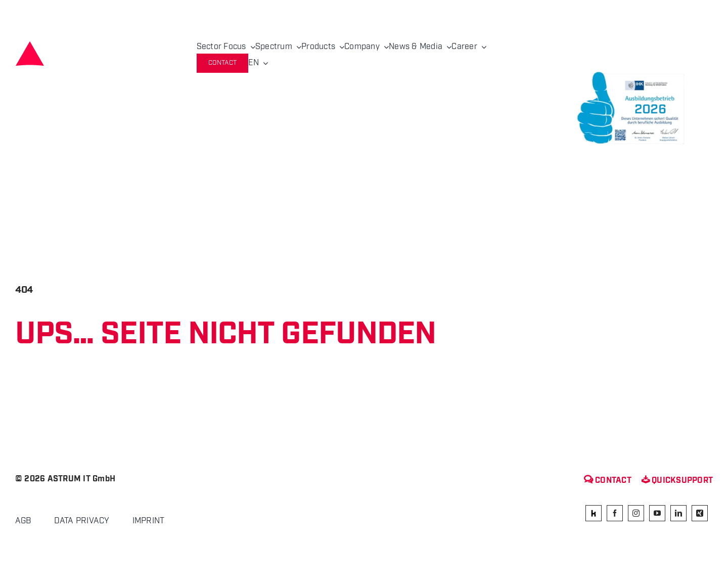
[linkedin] (678, 513)
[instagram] (636, 513)
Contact (608, 481)
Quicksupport (677, 481)
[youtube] (657, 513)
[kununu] (594, 513)
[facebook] (615, 513)
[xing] (700, 513)
